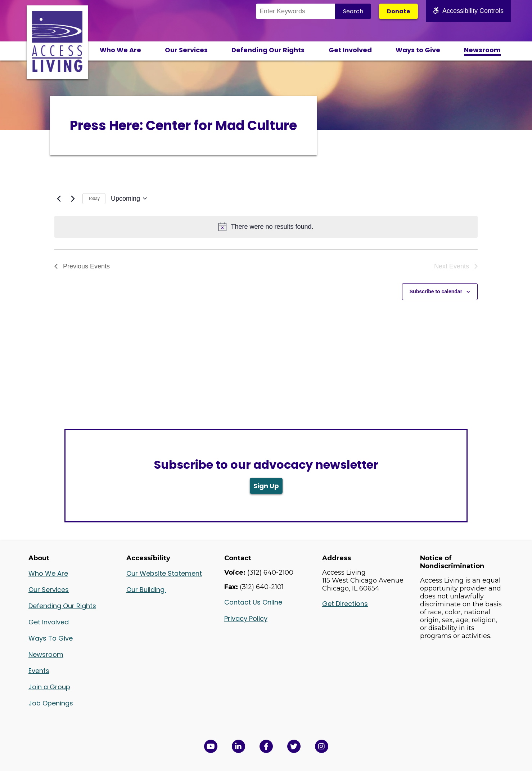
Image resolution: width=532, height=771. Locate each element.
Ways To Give (51, 638)
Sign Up (266, 486)
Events (39, 671)
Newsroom (482, 50)
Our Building (146, 590)
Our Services (186, 50)
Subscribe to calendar (436, 291)
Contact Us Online (253, 602)
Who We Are (120, 50)
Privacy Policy (246, 618)
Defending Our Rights (268, 50)
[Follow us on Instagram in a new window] (322, 746)
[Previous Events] (59, 199)
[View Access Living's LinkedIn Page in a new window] (238, 746)
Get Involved (350, 50)
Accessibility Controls (468, 11)
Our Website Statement (164, 573)
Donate (398, 11)
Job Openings (51, 703)
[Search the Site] (296, 11)
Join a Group (49, 687)
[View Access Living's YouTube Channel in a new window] (211, 746)
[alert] (266, 227)
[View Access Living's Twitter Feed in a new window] (294, 746)
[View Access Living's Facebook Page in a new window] (266, 746)
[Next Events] (73, 199)
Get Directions (345, 604)
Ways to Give (418, 50)
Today (94, 199)
